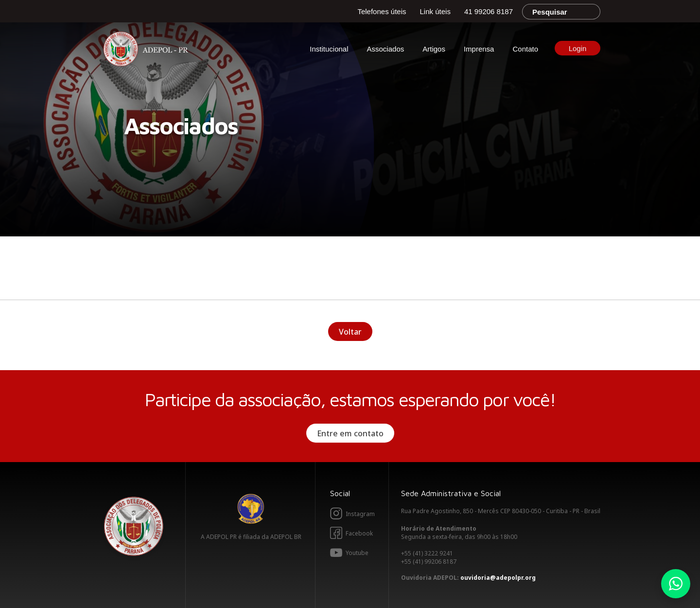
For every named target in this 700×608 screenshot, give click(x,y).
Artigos (434, 49)
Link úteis (435, 11)
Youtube (357, 553)
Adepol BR (251, 509)
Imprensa (479, 49)
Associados (386, 49)
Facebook (359, 533)
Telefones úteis (382, 11)
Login (578, 48)
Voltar (350, 332)
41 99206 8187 (489, 11)
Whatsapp (676, 584)
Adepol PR (148, 50)
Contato (525, 49)
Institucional (329, 49)
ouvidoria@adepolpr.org (498, 578)
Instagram (360, 514)
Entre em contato (350, 433)
